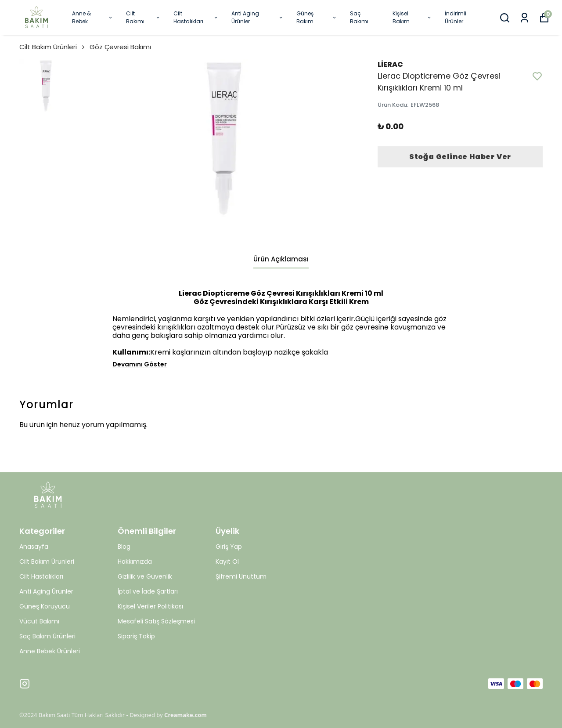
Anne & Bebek (92, 17)
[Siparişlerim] (524, 18)
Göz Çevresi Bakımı (120, 47)
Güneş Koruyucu (45, 606)
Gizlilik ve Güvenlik (145, 576)
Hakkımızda (135, 561)
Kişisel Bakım (412, 17)
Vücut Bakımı (39, 621)
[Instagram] (25, 684)
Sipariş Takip (136, 636)
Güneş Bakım (317, 17)
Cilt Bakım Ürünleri (53, 47)
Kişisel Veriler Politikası (150, 606)
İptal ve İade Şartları (148, 591)
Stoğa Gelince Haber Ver (460, 157)
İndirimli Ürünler (456, 17)
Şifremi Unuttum (241, 576)
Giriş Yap (229, 547)
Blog (124, 547)
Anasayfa (34, 547)
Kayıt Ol (227, 561)
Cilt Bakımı (143, 17)
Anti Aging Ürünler (257, 17)
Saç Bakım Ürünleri (47, 636)
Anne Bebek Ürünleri (50, 651)
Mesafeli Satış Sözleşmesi (156, 621)
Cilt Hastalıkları (196, 17)
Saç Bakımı (359, 17)
